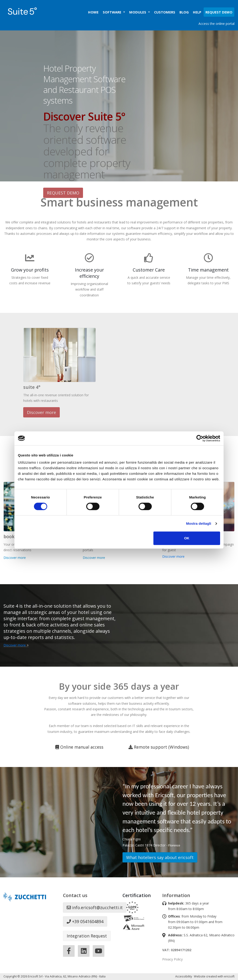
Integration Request (87, 936)
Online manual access (79, 747)
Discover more (41, 412)
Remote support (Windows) (159, 747)
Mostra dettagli (198, 523)
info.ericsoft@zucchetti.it (95, 908)
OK (187, 538)
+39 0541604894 (85, 921)
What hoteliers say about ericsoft (160, 857)
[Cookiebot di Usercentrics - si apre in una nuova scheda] (200, 438)
